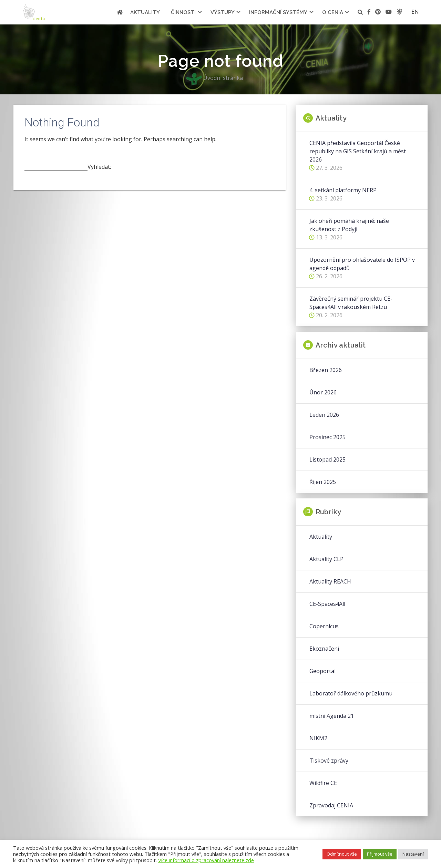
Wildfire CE (323, 783)
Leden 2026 (324, 415)
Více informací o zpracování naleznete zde (206, 860)
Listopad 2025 (327, 459)
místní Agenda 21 (332, 716)
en (415, 12)
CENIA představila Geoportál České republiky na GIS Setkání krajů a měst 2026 (358, 151)
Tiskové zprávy (329, 761)
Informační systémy (278, 12)
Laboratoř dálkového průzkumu (351, 693)
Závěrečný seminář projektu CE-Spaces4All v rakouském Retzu (351, 303)
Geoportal (322, 671)
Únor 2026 (323, 392)
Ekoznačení (324, 649)
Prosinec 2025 (327, 437)
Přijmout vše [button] (380, 854)
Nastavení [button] (413, 854)
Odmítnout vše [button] (342, 854)
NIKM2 (318, 738)
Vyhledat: (99, 167)
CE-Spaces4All (327, 604)
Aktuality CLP (326, 559)
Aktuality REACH (330, 581)
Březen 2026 (326, 370)
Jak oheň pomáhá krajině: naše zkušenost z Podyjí (349, 225)
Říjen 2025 (323, 482)
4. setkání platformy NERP (343, 190)
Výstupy (223, 12)
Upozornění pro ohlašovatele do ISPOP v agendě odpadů (362, 264)
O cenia (333, 12)
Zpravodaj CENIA (331, 805)
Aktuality (145, 12)
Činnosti (183, 12)
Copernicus (324, 626)
